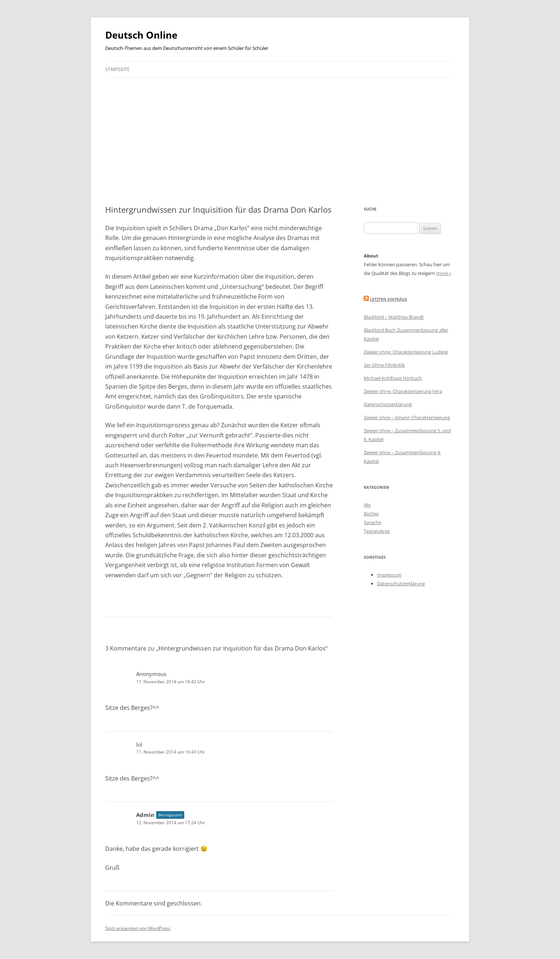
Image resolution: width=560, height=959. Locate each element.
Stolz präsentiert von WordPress (138, 928)
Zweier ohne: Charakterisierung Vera (403, 391)
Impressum (389, 575)
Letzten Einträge (389, 299)
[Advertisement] (280, 133)
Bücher (371, 514)
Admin (145, 815)
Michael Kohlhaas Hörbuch (393, 378)
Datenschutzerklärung (388, 404)
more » (444, 273)
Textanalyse (377, 531)
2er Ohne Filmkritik (384, 365)
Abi (367, 505)
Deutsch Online (141, 35)
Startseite (117, 69)
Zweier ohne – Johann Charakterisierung (407, 417)
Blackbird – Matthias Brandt (394, 317)
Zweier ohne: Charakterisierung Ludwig (406, 352)
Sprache (372, 522)
